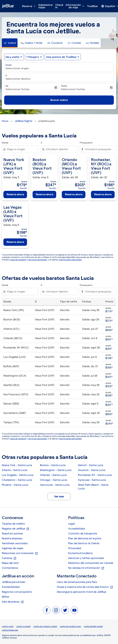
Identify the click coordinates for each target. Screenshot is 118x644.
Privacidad (75, 548)
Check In (59, 6)
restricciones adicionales (70, 260)
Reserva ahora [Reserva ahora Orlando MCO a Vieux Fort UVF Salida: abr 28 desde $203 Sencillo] (74, 194)
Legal (71, 524)
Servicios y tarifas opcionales (86, 558)
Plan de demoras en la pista (85, 538)
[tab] (10, 43)
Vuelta (64, 86)
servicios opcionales (38, 260)
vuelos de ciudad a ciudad (45, 626)
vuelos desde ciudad (93, 626)
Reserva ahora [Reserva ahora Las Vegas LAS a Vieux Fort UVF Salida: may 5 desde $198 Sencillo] (15, 242)
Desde (9, 65)
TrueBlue (92, 6)
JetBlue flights (23, 121)
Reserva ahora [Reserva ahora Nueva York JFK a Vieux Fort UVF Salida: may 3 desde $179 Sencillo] (15, 194)
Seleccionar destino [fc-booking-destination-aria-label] (18, 79)
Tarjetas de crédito (13, 524)
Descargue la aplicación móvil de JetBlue (82, 592)
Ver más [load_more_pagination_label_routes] (59, 496)
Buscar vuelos (59, 100)
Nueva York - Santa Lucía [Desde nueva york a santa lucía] (17, 465)
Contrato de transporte (83, 533)
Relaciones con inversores (20, 553)
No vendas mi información (86, 568)
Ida (7, 86)
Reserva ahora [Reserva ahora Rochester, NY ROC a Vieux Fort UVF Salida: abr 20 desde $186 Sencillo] (103, 194)
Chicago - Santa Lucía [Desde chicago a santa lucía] (53, 480)
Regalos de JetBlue (16, 529)
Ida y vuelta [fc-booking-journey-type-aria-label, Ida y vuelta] (12, 57)
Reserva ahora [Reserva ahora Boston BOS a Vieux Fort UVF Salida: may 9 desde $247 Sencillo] (44, 194)
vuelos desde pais (10, 630)
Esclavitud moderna (80, 553)
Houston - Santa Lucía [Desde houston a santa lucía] (92, 470)
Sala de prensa (13, 602)
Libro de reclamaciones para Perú (77, 582)
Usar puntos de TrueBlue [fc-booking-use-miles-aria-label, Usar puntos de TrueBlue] (61, 57)
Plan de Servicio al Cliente (84, 543)
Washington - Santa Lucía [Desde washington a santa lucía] (56, 470)
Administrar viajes (46, 6)
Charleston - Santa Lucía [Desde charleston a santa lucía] (17, 480)
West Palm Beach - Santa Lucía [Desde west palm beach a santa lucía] (93, 487)
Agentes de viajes (13, 548)
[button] (34, 57)
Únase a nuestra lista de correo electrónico (85, 587)
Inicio (5, 121)
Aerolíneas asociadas (15, 543)
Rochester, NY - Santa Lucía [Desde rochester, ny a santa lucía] (95, 475)
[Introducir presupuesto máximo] (99, 149)
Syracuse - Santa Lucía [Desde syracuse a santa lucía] (92, 480)
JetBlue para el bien (14, 582)
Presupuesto (86, 143)
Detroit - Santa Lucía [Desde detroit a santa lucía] (91, 465)
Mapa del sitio (10, 563)
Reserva (30, 6)
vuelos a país (8, 626)
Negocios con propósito (17, 592)
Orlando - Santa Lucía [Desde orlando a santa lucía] (53, 475)
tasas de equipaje (18, 260)
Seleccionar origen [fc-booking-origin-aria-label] (17, 68)
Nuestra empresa (12, 538)
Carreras (9, 558)
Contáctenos (10, 568)
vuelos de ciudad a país (70, 626)
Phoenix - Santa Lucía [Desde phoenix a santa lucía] (15, 485)
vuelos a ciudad (23, 626)
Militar (6, 597)
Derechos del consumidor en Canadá (91, 563)
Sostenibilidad (11, 587)
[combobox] (22, 149)
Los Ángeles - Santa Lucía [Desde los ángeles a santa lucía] (18, 475)
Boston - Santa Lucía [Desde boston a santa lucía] (53, 465)
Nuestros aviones (12, 533)
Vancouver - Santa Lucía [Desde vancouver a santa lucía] (55, 485)
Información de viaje (76, 6)
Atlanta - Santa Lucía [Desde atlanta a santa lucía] (15, 470)
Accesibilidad (77, 529)
